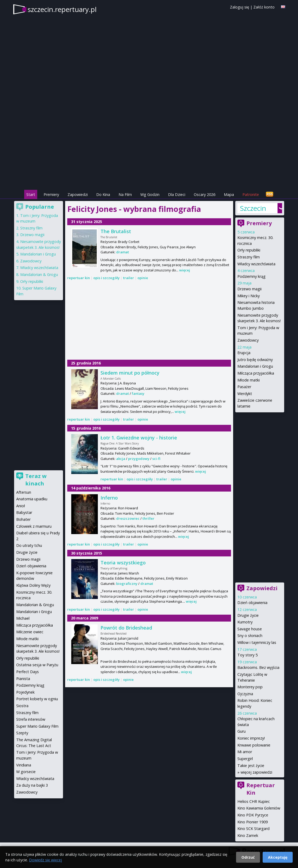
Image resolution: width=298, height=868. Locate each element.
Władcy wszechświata (256, 264)
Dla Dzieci (177, 194)
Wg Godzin (150, 194)
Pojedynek (25, 692)
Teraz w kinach (36, 480)
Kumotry (245, 622)
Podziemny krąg (251, 276)
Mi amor (245, 752)
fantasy (138, 393)
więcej (185, 270)
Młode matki (249, 380)
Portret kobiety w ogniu (37, 699)
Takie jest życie (251, 766)
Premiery (51, 194)
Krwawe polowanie (254, 745)
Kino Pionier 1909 (253, 822)
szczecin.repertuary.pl (62, 9)
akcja (121, 459)
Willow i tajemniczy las (257, 642)
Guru (242, 731)
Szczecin (253, 208)
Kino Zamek (248, 835)
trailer (129, 278)
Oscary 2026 (205, 194)
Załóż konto (264, 7)
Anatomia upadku (32, 499)
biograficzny (127, 584)
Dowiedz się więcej (45, 860)
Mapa (229, 194)
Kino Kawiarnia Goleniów (259, 808)
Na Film (125, 194)
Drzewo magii (249, 289)
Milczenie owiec (30, 632)
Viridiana (24, 765)
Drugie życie (248, 615)
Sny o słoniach (250, 636)
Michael (23, 618)
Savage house (250, 629)
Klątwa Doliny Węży (33, 585)
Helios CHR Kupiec (254, 801)
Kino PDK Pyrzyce (253, 815)
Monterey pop (250, 687)
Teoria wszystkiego (123, 563)
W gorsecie (26, 772)
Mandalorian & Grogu (39, 274)
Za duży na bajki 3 (32, 785)
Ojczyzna (245, 694)
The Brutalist (116, 231)
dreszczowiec (128, 518)
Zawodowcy (248, 340)
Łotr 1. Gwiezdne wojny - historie (139, 438)
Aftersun (24, 492)
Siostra (22, 706)
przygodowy (139, 459)
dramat (123, 252)
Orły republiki (249, 250)
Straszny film (249, 257)
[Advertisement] (149, 152)
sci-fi (156, 459)
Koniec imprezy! (251, 738)
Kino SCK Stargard (253, 829)
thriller (148, 518)
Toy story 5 (247, 655)
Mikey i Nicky (249, 296)
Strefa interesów (31, 719)
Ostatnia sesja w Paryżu (37, 665)
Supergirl (245, 759)
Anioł (21, 506)
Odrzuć (248, 857)
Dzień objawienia (252, 603)
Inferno (109, 498)
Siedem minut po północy (130, 373)
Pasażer (244, 387)
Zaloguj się (240, 7)
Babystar (24, 512)
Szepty (22, 733)
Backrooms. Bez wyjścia (258, 667)
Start (31, 194)
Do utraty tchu (29, 545)
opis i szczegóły (106, 278)
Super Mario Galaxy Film (37, 726)
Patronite (251, 194)
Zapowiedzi (78, 194)
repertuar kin (79, 278)
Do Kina (103, 194)
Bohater (23, 519)
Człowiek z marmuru (34, 526)
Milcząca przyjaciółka (256, 373)
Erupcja (244, 353)
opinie (143, 278)
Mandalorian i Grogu (255, 366)
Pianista (23, 679)
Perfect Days (28, 672)
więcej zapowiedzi (256, 772)
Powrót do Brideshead (126, 628)
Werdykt (245, 394)
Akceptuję (278, 857)
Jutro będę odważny (255, 360)
